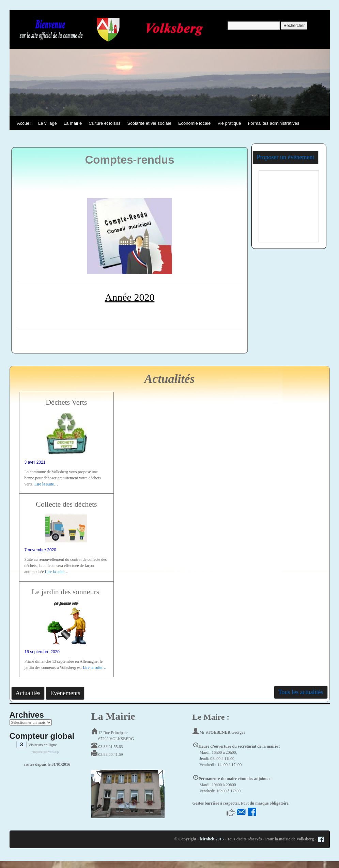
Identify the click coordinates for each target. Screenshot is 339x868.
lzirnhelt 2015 (212, 839)
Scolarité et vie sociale (149, 123)
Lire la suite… (46, 484)
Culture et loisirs (104, 123)
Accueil (24, 123)
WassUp (53, 752)
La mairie (73, 123)
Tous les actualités (301, 692)
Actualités (28, 693)
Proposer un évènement (286, 157)
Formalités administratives (273, 123)
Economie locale (194, 123)
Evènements (65, 693)
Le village (48, 123)
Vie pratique (229, 123)
